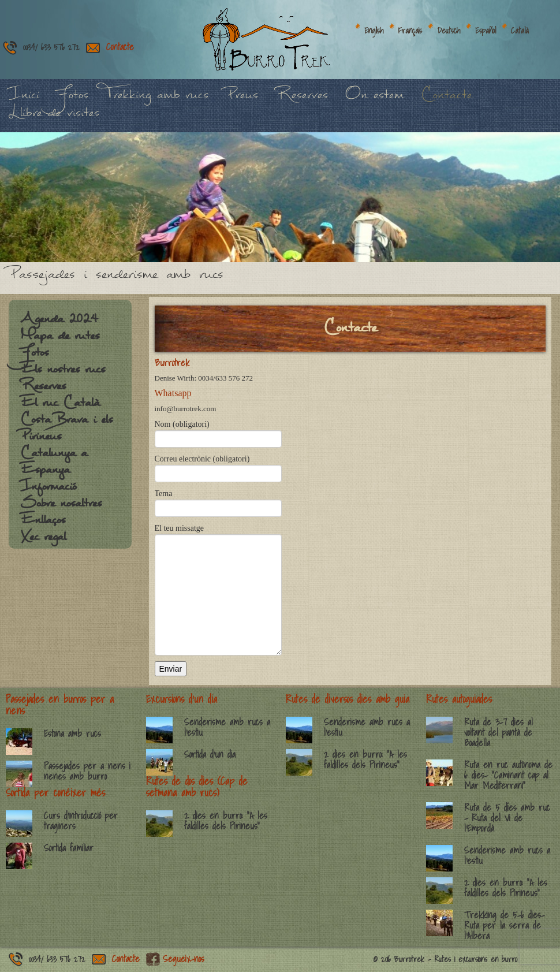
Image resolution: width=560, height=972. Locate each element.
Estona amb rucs (72, 733)
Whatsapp (173, 393)
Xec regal (43, 542)
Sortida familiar (69, 848)
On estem (374, 101)
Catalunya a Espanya (54, 467)
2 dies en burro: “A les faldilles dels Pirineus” (226, 821)
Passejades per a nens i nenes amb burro (87, 771)
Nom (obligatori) (218, 431)
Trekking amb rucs (157, 101)
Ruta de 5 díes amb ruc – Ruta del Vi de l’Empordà (507, 818)
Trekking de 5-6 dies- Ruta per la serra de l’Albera (504, 925)
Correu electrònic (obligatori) (218, 466)
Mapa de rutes (60, 341)
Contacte (120, 47)
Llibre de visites (54, 119)
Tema (218, 500)
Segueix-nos (184, 959)
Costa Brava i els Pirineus (66, 433)
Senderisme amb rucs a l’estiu (227, 727)
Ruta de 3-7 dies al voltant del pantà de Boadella (499, 732)
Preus (242, 101)
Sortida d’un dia (210, 754)
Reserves (302, 101)
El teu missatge (218, 561)
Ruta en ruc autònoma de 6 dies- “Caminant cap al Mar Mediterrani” (508, 775)
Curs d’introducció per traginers (81, 821)
